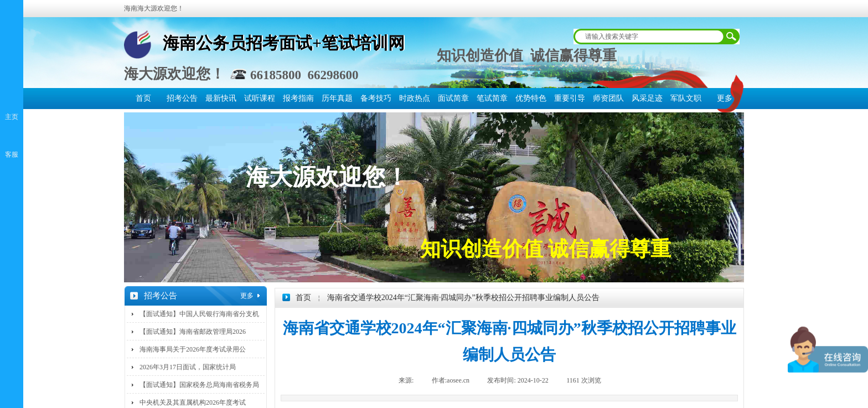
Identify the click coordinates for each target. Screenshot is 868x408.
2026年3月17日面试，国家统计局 (188, 367)
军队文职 (686, 98)
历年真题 (337, 98)
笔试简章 (492, 98)
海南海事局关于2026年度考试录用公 (193, 349)
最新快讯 (221, 98)
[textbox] (649, 37)
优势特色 (531, 98)
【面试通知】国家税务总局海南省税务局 (199, 385)
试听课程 (260, 98)
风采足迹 (647, 98)
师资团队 (608, 98)
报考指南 (298, 98)
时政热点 (415, 98)
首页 (143, 98)
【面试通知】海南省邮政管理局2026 (193, 332)
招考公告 (182, 98)
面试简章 (453, 98)
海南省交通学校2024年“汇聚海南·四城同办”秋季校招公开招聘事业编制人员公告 (463, 298)
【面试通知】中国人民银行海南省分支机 (199, 314)
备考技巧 (376, 98)
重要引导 (570, 98)
